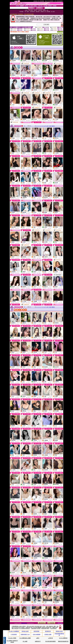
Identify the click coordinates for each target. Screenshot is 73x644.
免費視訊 (29, 60)
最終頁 (53, 126)
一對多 (19, 60)
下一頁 (47, 126)
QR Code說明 (60, 32)
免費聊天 (18, 168)
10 (44, 126)
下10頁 (50, 126)
